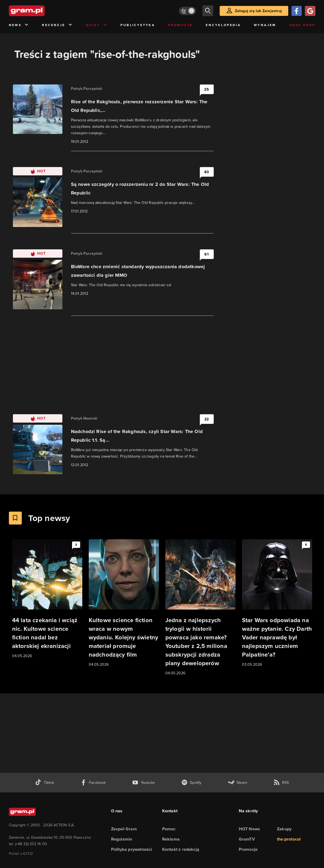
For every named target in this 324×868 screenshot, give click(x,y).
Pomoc (169, 829)
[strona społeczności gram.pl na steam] (238, 783)
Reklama (171, 839)
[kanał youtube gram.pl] (143, 783)
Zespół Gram (124, 829)
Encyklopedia (223, 25)
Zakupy (284, 829)
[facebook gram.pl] (93, 783)
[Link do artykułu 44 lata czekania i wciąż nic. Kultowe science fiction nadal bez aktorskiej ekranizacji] (47, 599)
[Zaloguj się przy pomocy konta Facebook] (297, 11)
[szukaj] (208, 11)
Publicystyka (138, 25)
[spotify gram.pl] (191, 783)
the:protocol (289, 839)
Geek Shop (302, 25)
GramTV (247, 839)
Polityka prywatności (132, 849)
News (19, 25)
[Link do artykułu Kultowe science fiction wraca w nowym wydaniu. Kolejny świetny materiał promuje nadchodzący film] (124, 603)
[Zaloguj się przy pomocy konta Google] (310, 11)
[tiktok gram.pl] (44, 783)
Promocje (180, 25)
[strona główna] (40, 11)
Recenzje (57, 25)
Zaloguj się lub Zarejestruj (258, 11)
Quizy (97, 25)
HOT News (250, 829)
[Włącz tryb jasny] (187, 11)
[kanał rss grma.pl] (281, 783)
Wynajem (265, 25)
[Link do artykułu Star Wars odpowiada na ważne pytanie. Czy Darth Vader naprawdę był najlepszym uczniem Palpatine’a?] (277, 603)
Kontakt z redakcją (181, 849)
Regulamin (122, 839)
